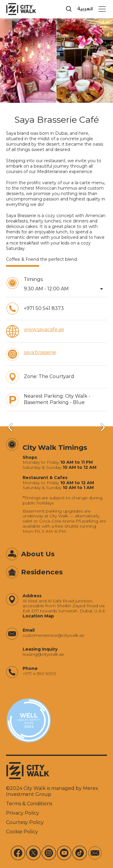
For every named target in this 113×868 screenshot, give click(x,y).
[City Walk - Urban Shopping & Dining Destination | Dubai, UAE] (21, 9)
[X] (33, 853)
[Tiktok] (80, 853)
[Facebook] (18, 853)
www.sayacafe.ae (44, 329)
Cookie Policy (22, 832)
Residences (42, 572)
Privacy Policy (23, 813)
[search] (69, 9)
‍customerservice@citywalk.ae (53, 635)
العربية (85, 9)
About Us (38, 554)
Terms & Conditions (29, 804)
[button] (101, 9)
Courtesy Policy (25, 822)
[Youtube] (64, 853)
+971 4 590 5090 (39, 674)
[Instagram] (49, 853)
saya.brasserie (40, 352)
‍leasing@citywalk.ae (43, 654)
